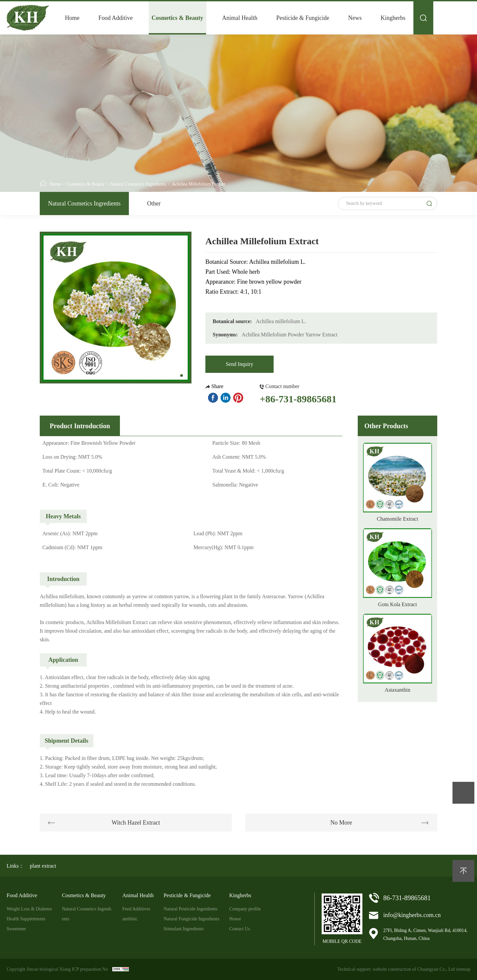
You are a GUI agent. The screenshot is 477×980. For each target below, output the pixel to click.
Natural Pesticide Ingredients (191, 909)
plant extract (43, 866)
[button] (182, 375)
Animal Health (240, 18)
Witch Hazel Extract (136, 823)
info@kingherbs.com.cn (412, 915)
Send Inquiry (239, 364)
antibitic (130, 919)
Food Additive (116, 18)
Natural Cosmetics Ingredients (138, 184)
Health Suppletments (26, 919)
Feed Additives (136, 909)
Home (72, 18)
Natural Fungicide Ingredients (191, 919)
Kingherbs (393, 18)
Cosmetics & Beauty (178, 18)
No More (341, 823)
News (355, 18)
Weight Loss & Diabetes (29, 909)
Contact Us (240, 929)
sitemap (463, 969)
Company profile (245, 909)
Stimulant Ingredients (184, 929)
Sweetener (16, 929)
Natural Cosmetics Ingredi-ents (87, 914)
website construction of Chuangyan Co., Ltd (414, 969)
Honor (235, 919)
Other (154, 203)
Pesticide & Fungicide (303, 18)
